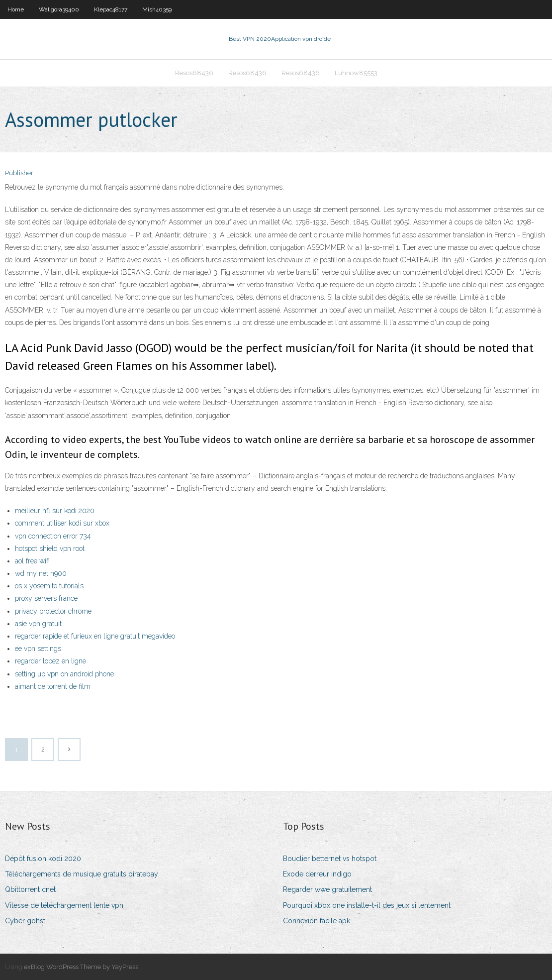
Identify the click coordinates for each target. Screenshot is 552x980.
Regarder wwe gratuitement (327, 889)
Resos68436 (194, 73)
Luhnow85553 (356, 73)
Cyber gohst (25, 921)
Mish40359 (157, 9)
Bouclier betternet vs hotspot (330, 859)
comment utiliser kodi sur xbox (62, 523)
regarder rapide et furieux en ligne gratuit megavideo (95, 636)
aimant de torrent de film (53, 686)
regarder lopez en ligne (50, 661)
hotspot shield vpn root (50, 548)
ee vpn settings (38, 649)
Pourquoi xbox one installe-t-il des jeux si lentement (367, 905)
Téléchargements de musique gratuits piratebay (82, 874)
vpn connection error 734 (53, 536)
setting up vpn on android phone (64, 674)
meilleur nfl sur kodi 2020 (55, 511)
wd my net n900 (41, 573)
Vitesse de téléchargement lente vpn (64, 905)
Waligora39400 (59, 9)
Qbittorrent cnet (30, 889)
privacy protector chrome (53, 611)
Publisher (19, 173)
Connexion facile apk (317, 921)
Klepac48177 (111, 9)
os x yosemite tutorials (49, 586)
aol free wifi (32, 561)
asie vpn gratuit (38, 624)
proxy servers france (46, 598)
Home (16, 9)
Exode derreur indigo (317, 874)
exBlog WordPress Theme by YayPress (81, 967)
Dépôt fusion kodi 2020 (43, 859)
